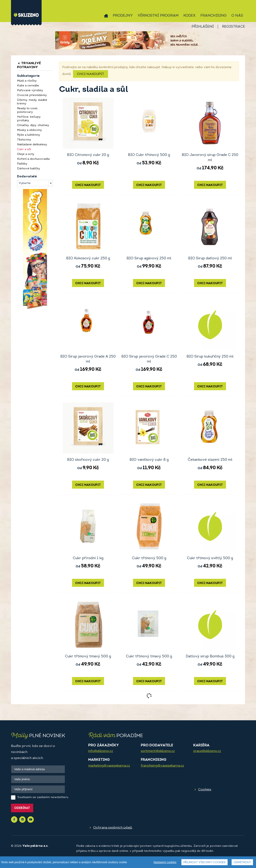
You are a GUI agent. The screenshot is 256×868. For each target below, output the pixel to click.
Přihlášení (203, 27)
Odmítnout (242, 862)
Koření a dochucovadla (33, 159)
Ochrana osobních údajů (113, 828)
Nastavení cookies (165, 862)
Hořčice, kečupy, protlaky (29, 119)
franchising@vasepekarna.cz (162, 766)
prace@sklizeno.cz (207, 751)
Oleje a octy (26, 154)
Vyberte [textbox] (25, 183)
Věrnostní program (158, 16)
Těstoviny (24, 140)
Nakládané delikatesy (32, 145)
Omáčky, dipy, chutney (33, 125)
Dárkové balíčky (28, 169)
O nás (237, 16)
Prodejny (123, 16)
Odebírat (22, 808)
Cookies (205, 790)
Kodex (189, 16)
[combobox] (35, 183)
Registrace (233, 27)
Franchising (213, 16)
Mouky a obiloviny (29, 130)
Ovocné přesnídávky (32, 95)
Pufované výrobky (30, 90)
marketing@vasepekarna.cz (109, 766)
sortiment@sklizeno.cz (158, 751)
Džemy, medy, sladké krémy (32, 102)
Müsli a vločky (27, 81)
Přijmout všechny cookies (204, 862)
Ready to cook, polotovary (28, 110)
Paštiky (22, 164)
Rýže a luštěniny (28, 135)
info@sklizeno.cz (101, 751)
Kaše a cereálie (28, 86)
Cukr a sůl (24, 149)
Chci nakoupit (90, 74)
